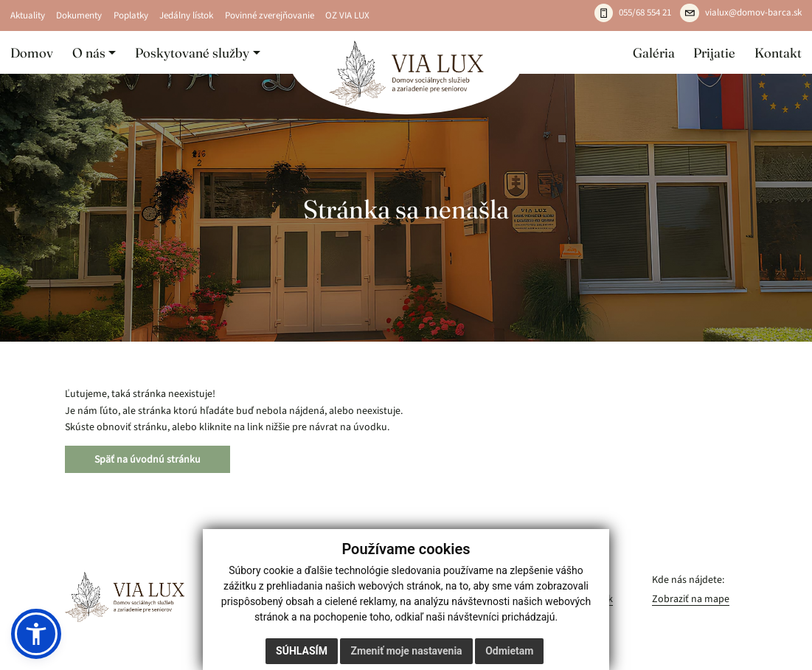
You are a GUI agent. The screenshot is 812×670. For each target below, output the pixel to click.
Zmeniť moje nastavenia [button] (406, 651)
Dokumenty (79, 15)
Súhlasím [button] (302, 651)
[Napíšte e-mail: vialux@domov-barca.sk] (741, 13)
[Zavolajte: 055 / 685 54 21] (633, 13)
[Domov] (406, 73)
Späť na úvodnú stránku (148, 459)
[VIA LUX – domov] (125, 597)
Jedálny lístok (186, 15)
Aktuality (28, 15)
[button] (94, 52)
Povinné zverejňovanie (270, 15)
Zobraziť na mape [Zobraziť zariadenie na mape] (691, 599)
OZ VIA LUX (347, 15)
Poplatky (131, 15)
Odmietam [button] (509, 651)
